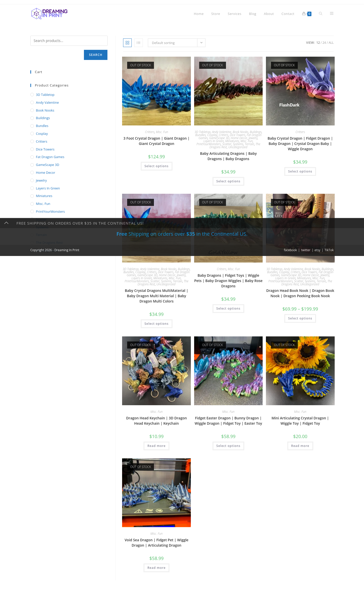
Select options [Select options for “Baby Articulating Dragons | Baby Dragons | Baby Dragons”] (228, 181)
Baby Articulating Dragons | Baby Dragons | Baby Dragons (228, 156)
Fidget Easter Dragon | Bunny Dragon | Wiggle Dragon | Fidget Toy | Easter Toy (228, 421)
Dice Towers (238, 135)
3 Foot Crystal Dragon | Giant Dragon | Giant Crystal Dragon (156, 141)
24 (324, 43)
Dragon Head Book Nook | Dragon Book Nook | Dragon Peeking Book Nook (300, 293)
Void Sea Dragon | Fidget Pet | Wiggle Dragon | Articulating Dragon (157, 543)
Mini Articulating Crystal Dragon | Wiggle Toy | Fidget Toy (300, 421)
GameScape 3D (219, 138)
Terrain (249, 144)
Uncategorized (238, 147)
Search (96, 55)
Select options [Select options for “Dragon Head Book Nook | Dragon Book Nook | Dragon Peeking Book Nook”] (300, 318)
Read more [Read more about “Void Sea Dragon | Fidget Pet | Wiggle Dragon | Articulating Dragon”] (156, 568)
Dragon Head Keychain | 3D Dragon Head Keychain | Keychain (156, 421)
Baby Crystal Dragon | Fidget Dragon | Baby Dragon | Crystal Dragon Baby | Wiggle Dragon (300, 144)
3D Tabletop (203, 132)
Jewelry (253, 138)
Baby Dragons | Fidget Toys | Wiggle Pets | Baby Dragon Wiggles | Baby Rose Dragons (228, 281)
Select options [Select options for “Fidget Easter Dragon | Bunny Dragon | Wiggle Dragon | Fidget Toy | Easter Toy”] (228, 446)
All (331, 43)
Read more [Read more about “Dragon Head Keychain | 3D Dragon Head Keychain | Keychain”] (156, 446)
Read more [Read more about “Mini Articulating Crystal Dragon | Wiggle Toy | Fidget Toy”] (300, 446)
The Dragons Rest (49, 243)
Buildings (256, 132)
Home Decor (239, 138)
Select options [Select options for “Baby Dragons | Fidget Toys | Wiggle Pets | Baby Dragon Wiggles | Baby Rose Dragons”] (228, 308)
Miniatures (232, 141)
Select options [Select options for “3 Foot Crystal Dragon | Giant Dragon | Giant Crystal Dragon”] (157, 166)
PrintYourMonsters (209, 144)
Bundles (200, 135)
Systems (238, 144)
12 (318, 43)
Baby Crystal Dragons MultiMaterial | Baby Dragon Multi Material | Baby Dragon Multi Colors (157, 296)
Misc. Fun (162, 132)
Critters (150, 132)
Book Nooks (240, 132)
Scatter (227, 144)
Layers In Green (214, 141)
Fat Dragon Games (50, 157)
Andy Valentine (221, 132)
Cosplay (212, 135)
